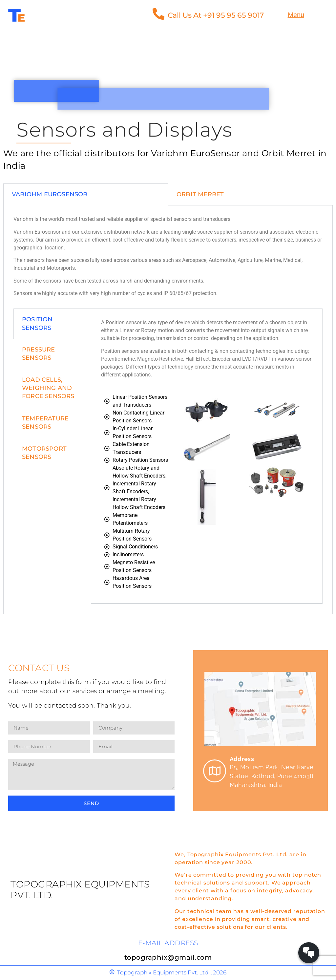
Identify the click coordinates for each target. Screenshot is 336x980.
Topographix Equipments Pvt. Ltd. (80, 890)
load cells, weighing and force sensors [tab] (48, 388)
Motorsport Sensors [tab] (44, 453)
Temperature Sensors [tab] (45, 423)
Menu (296, 15)
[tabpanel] (168, 410)
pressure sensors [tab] (39, 354)
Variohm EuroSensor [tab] (50, 194)
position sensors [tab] (37, 323)
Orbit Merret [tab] (200, 194)
